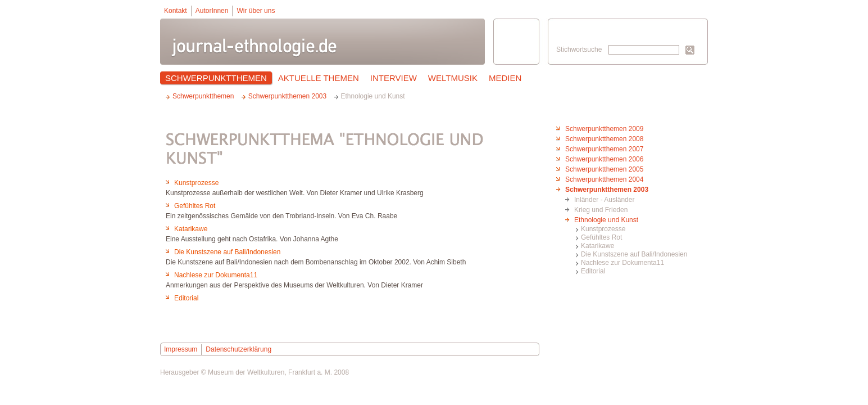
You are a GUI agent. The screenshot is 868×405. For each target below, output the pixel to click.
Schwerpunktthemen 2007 (604, 149)
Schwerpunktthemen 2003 (607, 190)
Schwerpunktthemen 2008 (604, 139)
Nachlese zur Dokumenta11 (622, 263)
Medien (505, 78)
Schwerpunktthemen (216, 78)
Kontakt (176, 11)
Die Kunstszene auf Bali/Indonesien (634, 254)
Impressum (181, 349)
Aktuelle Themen (319, 78)
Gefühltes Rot (601, 237)
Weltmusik (453, 78)
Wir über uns (256, 11)
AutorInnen (212, 11)
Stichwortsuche (579, 49)
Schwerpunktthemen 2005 (604, 169)
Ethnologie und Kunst (606, 220)
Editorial (593, 271)
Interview (394, 78)
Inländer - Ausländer (604, 200)
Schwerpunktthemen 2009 (604, 129)
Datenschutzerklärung (238, 349)
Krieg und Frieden (601, 210)
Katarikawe (597, 246)
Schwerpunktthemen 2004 (604, 179)
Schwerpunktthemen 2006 (604, 159)
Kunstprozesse (603, 229)
